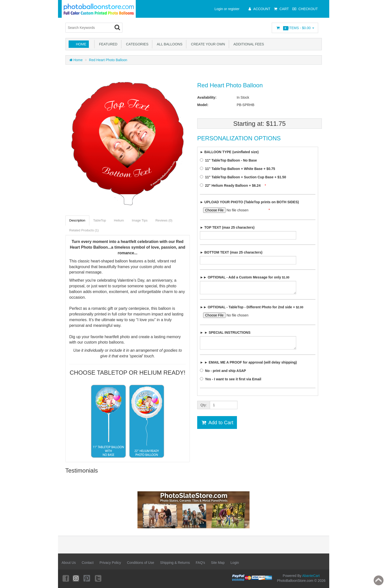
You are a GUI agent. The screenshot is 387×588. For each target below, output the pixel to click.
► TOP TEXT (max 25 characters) (227, 227)
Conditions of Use (141, 563)
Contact (88, 563)
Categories (136, 44)
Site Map (218, 563)
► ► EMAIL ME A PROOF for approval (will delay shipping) (248, 362)
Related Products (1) (84, 230)
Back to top (379, 580)
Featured (107, 44)
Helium (119, 220)
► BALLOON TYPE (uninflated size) (229, 152)
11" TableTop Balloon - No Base (230, 160)
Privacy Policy (110, 563)
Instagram (76, 578)
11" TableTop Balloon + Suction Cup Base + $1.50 (244, 177)
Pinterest (87, 578)
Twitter (98, 578)
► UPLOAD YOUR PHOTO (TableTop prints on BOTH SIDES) (249, 202)
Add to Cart (217, 423)
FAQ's (200, 563)
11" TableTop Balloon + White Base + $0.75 (239, 169)
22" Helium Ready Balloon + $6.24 (232, 185)
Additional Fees (248, 44)
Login (235, 563)
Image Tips (140, 220)
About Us (69, 563)
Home (81, 44)
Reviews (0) (164, 220)
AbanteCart (311, 576)
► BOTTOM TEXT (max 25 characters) (231, 252)
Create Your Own (207, 44)
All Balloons (169, 44)
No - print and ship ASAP (224, 371)
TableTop (100, 220)
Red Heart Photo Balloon (108, 60)
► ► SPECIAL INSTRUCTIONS (225, 332)
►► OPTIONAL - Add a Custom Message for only (245, 277)
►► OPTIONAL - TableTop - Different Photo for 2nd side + (252, 307)
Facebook (65, 578)
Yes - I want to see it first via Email (232, 379)
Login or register (227, 9)
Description (77, 220)
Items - (295, 28)
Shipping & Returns (175, 563)
